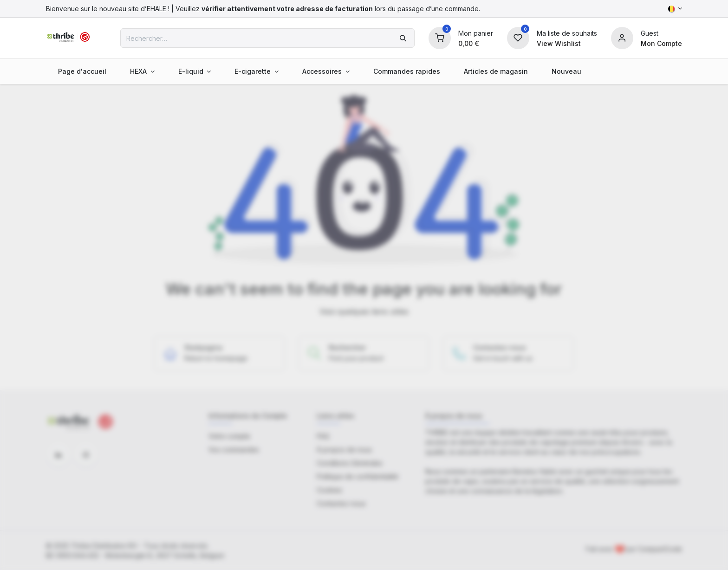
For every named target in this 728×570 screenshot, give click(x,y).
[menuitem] (82, 71)
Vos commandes (234, 450)
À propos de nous (344, 450)
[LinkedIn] (58, 455)
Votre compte (229, 436)
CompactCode (660, 549)
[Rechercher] (403, 38)
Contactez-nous (341, 503)
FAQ (323, 436)
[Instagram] (86, 455)
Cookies (329, 490)
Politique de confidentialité (357, 476)
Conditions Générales (350, 463)
